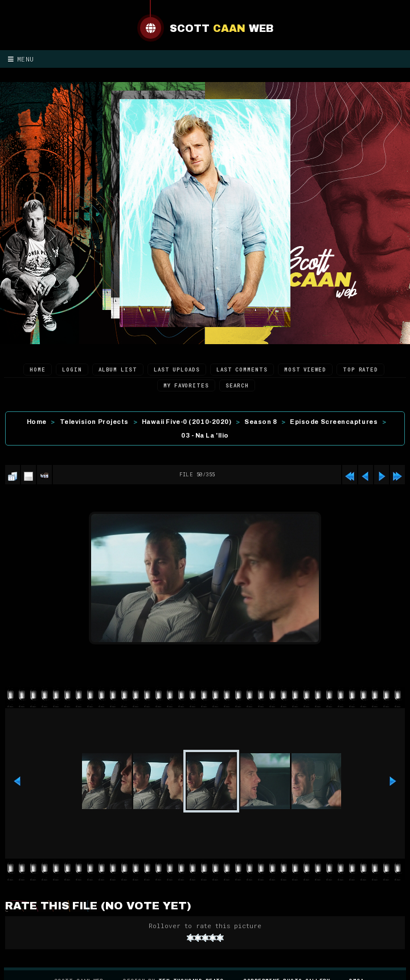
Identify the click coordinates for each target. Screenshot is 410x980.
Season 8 (261, 422)
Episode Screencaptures (334, 422)
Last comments (242, 369)
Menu (21, 59)
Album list (118, 369)
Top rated (360, 369)
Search (237, 385)
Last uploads (177, 369)
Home (38, 369)
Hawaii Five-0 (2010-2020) (187, 422)
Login (72, 369)
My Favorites (186, 385)
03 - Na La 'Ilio (205, 435)
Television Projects (94, 422)
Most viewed (305, 369)
